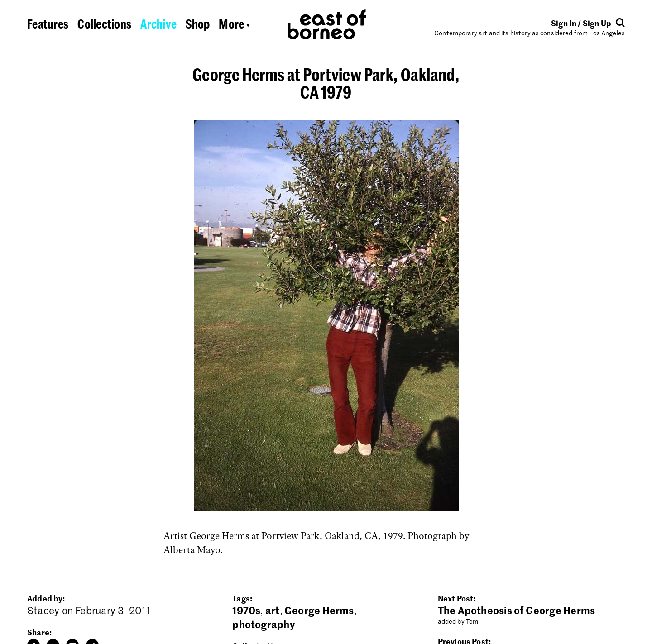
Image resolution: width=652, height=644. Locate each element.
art (273, 610)
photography (263, 624)
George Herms (319, 610)
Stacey (43, 610)
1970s (246, 610)
